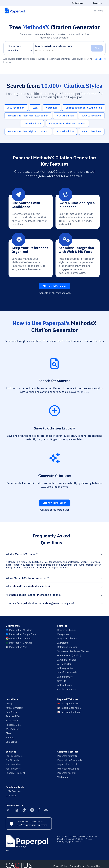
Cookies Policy (77, 866)
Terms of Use (93, 866)
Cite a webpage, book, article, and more (53, 46)
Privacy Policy (60, 866)
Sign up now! (100, 59)
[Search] (62, 51)
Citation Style (14, 46)
